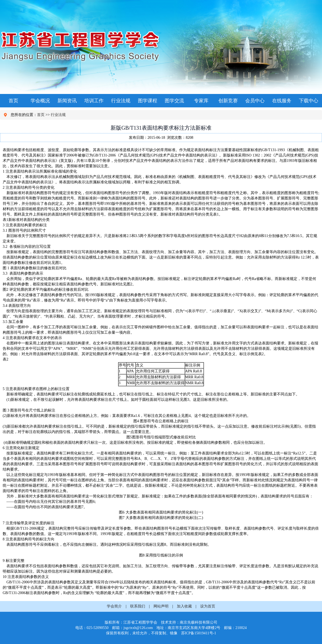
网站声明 (161, 606)
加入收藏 (184, 606)
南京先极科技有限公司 (199, 622)
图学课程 (148, 101)
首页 (13, 101)
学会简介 (114, 606)
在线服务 (282, 101)
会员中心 (255, 101)
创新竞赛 (228, 101)
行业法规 (121, 101)
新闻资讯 (67, 101)
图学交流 (174, 101)
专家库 (201, 101)
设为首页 (208, 606)
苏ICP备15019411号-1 (199, 633)
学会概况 (40, 101)
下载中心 (309, 101)
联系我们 (138, 606)
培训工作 (94, 101)
